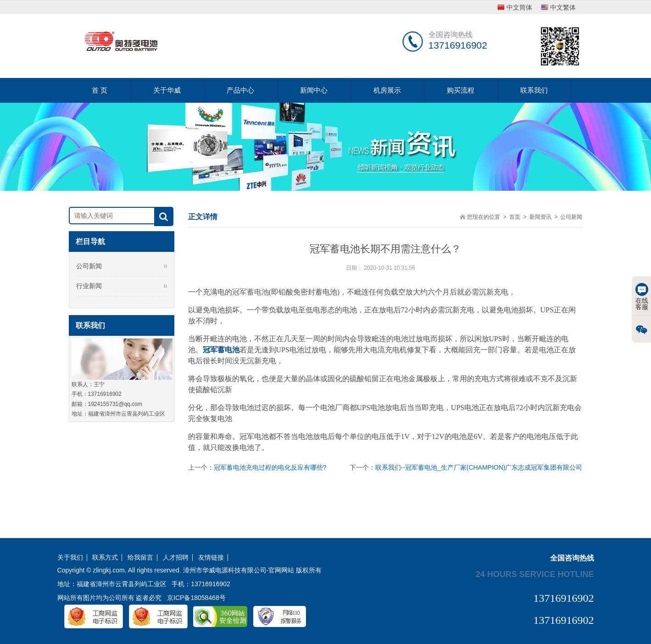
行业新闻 (89, 286)
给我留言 (140, 558)
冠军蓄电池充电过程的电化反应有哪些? (270, 467)
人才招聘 (176, 558)
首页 (515, 217)
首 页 (100, 90)
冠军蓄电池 (221, 350)
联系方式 (105, 558)
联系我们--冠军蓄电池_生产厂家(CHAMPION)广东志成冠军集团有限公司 (479, 467)
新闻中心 (314, 90)
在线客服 (642, 297)
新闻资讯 (540, 217)
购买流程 (461, 90)
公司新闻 (89, 266)
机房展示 (387, 90)
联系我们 (534, 90)
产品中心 (240, 90)
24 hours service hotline (535, 574)
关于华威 (167, 90)
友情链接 (211, 558)
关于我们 (70, 558)
